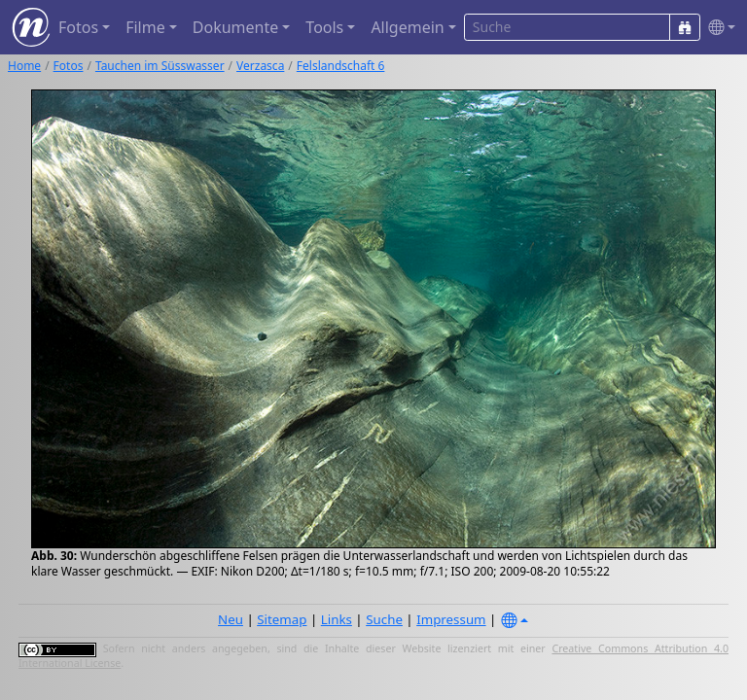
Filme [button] (145, 27)
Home (24, 66)
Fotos (69, 66)
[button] (718, 28)
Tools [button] (324, 27)
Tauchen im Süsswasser (160, 66)
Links (337, 619)
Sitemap (282, 619)
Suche (384, 619)
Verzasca (260, 66)
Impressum (451, 619)
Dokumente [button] (235, 27)
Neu (231, 619)
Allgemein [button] (407, 27)
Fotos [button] (78, 27)
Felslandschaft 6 (341, 66)
